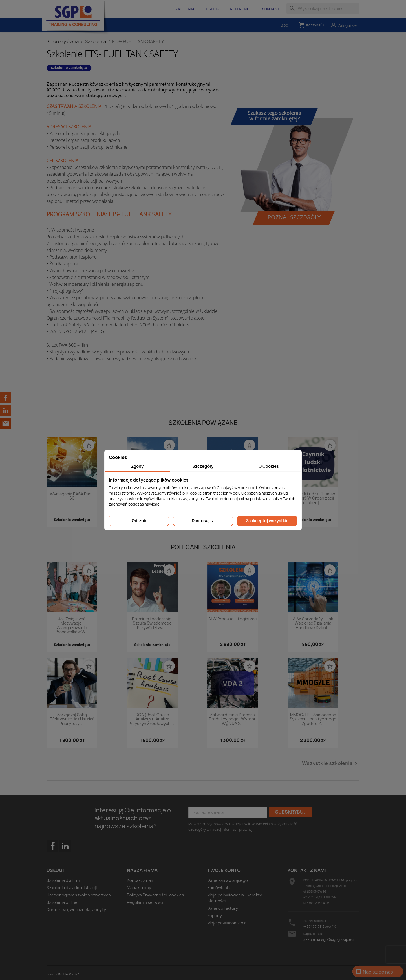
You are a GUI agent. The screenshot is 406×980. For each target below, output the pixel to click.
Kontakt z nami (141, 880)
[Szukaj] (323, 8)
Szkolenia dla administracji (72, 888)
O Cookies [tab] (269, 466)
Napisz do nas (374, 972)
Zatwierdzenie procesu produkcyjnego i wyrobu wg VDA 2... (233, 719)
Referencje (241, 9)
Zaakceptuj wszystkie (267, 521)
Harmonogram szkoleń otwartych (79, 895)
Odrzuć (139, 521)
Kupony (215, 916)
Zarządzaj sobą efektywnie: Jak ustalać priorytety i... (72, 719)
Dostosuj (203, 521)
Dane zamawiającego (228, 880)
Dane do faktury (223, 908)
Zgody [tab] (137, 466)
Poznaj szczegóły (294, 217)
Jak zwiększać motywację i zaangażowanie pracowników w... (72, 626)
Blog (284, 25)
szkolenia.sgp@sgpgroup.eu (328, 939)
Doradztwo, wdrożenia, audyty (76, 910)
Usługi (213, 9)
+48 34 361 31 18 (314, 926)
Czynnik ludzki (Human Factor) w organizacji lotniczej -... (313, 498)
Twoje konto (224, 870)
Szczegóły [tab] (203, 466)
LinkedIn (65, 846)
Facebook (53, 857)
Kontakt (270, 9)
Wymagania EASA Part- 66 (72, 496)
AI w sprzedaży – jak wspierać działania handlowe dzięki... (313, 623)
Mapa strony (139, 888)
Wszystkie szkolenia (331, 764)
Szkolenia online (62, 902)
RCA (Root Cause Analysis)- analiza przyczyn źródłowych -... (152, 719)
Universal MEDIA (57, 974)
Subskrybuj (290, 812)
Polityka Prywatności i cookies (155, 895)
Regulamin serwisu (145, 902)
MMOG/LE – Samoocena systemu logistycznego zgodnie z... (313, 719)
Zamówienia (219, 888)
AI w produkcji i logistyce (233, 619)
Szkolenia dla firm (63, 880)
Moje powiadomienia (227, 923)
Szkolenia (184, 9)
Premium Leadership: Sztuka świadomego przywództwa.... (152, 623)
